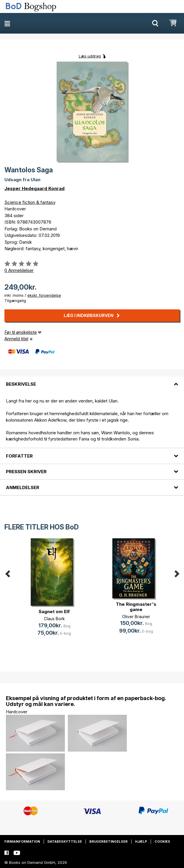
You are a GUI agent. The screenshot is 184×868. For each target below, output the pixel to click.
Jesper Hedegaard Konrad (34, 188)
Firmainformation (22, 841)
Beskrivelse (21, 384)
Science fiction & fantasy (30, 202)
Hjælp (141, 841)
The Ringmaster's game (136, 607)
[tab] (92, 381)
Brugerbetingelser (109, 841)
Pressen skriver (26, 472)
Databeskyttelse (65, 841)
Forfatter (19, 456)
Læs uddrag (90, 56)
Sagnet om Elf (54, 612)
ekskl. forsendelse (44, 295)
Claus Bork (54, 619)
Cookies (162, 841)
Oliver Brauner (136, 617)
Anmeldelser (23, 487)
